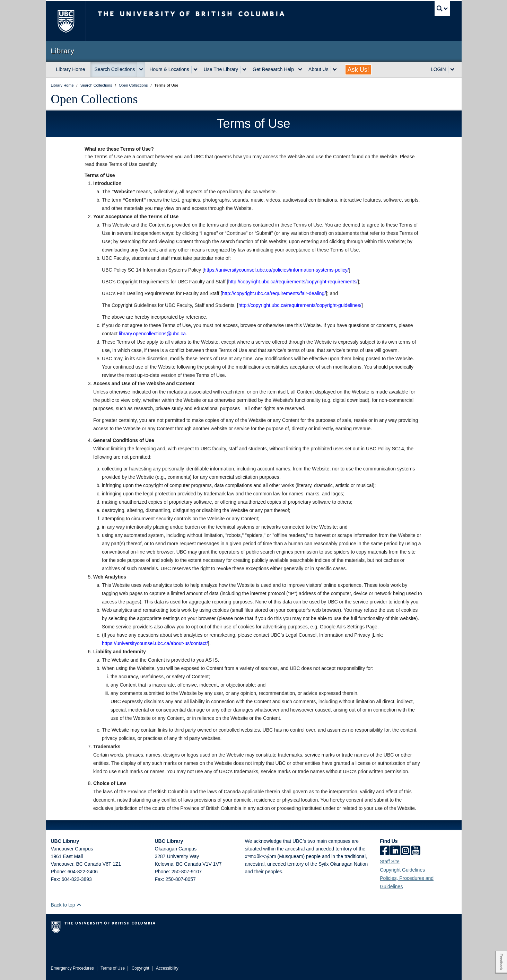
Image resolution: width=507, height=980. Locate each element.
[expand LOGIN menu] (452, 70)
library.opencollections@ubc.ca (152, 334)
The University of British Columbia (66, 21)
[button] (79, 905)
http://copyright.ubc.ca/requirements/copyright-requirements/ (293, 282)
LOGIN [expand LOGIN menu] (438, 69)
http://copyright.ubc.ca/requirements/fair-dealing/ (274, 293)
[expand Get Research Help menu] (300, 70)
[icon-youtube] (416, 851)
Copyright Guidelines (402, 870)
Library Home (71, 69)
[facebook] (385, 851)
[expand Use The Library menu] (244, 70)
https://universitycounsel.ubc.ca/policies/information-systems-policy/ (276, 270)
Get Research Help (273, 69)
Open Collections (94, 99)
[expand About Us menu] (335, 70)
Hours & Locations (169, 69)
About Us (318, 69)
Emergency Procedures (72, 968)
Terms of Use (113, 968)
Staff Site (390, 862)
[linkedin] (395, 851)
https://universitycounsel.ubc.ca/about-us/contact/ (155, 643)
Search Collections (115, 69)
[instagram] (405, 851)
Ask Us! (358, 70)
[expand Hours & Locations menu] (195, 70)
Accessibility (167, 968)
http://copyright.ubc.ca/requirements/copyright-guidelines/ (300, 305)
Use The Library (221, 69)
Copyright (141, 968)
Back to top (66, 905)
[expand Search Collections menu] (141, 70)
